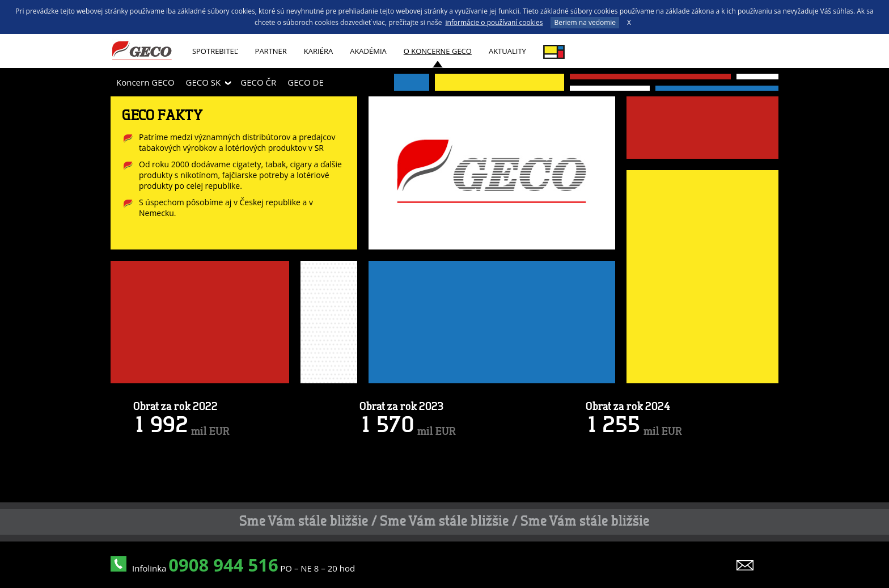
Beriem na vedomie (585, 22)
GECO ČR (258, 82)
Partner (271, 51)
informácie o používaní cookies (494, 22)
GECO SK (204, 82)
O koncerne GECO (438, 51)
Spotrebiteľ (215, 51)
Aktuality (507, 51)
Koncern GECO (145, 82)
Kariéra (318, 51)
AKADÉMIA (368, 51)
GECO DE (305, 82)
